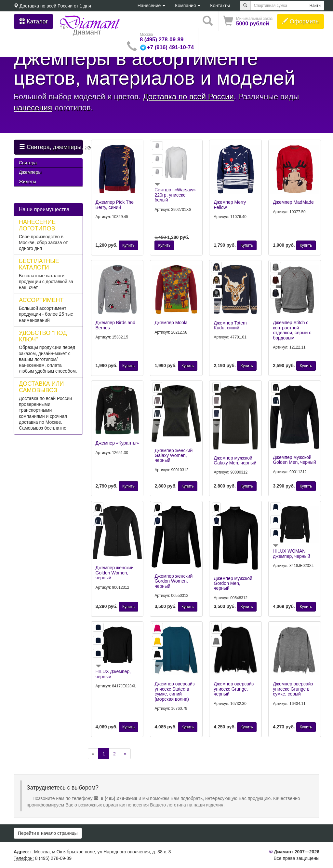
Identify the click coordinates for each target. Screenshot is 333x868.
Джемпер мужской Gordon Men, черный (233, 583)
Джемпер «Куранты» (117, 443)
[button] (248, 21)
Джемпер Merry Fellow (230, 205)
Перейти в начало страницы (48, 833)
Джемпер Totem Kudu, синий (230, 325)
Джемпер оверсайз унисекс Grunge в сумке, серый (293, 689)
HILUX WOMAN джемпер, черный (291, 553)
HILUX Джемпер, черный (113, 674)
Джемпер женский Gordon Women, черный (173, 581)
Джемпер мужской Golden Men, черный (294, 460)
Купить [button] (128, 245)
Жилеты (27, 182)
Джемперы (30, 172)
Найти (315, 6)
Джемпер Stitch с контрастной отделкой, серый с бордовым (292, 330)
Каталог (33, 21)
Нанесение (151, 6)
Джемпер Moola (171, 323)
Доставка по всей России (46, 6)
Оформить (300, 21)
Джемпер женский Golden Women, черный (115, 573)
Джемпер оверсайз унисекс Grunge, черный (234, 689)
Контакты (220, 6)
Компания (188, 6)
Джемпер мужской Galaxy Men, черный (235, 460)
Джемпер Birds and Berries (115, 325)
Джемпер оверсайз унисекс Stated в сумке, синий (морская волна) (174, 691)
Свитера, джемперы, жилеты (51, 147)
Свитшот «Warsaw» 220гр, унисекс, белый (175, 195)
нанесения (33, 108)
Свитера (28, 163)
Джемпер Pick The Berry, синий (115, 205)
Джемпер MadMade (293, 202)
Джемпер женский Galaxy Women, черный (173, 455)
